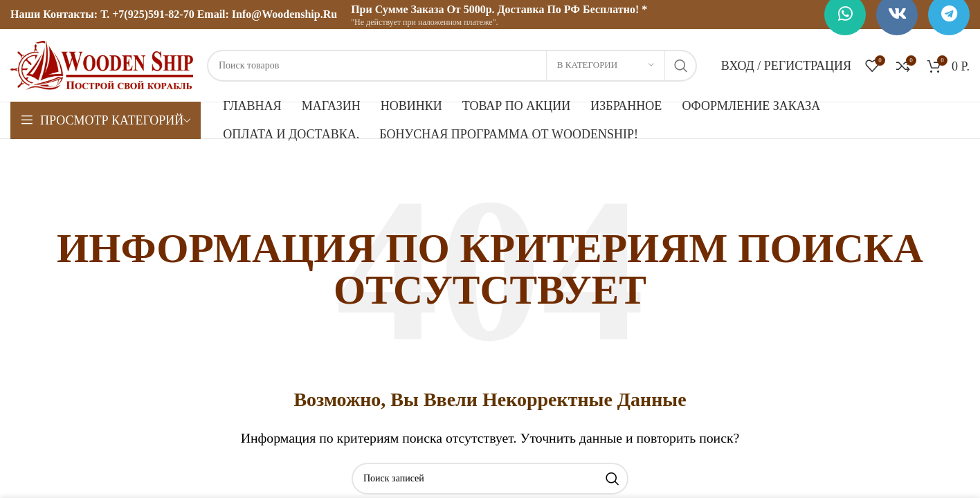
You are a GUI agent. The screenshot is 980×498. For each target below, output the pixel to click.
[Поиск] (452, 66)
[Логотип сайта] (102, 64)
